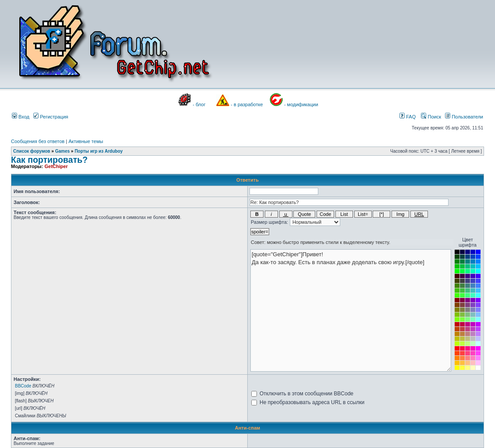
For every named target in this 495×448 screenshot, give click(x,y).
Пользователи (464, 117)
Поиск (431, 117)
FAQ (408, 117)
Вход (21, 117)
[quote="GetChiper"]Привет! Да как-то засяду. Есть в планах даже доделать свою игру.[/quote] (351, 310)
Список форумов (32, 151)
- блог (199, 104)
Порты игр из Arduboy (99, 151)
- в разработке (247, 104)
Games (62, 151)
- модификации (301, 104)
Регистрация (51, 117)
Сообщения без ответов (38, 141)
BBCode (23, 386)
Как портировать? (49, 160)
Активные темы (86, 141)
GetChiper (56, 166)
